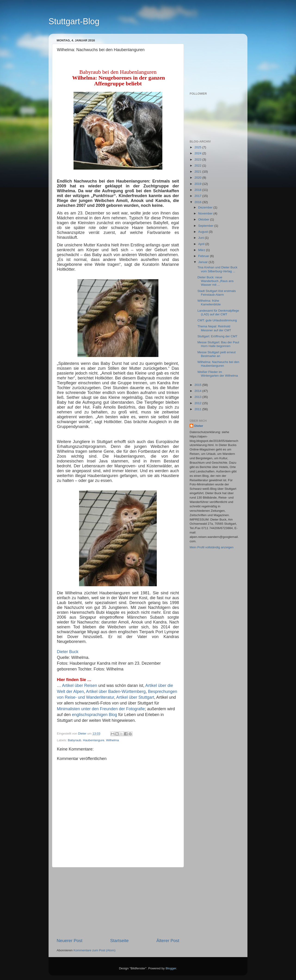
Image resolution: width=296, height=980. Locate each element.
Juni (202, 238)
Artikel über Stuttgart (135, 697)
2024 (198, 153)
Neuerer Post (69, 941)
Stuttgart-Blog (74, 21)
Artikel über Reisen (80, 685)
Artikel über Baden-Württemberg (116, 692)
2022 (198, 166)
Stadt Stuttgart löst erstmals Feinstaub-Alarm (217, 293)
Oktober (204, 219)
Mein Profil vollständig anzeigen (212, 547)
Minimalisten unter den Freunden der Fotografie (101, 709)
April (202, 244)
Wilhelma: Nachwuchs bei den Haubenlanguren (218, 364)
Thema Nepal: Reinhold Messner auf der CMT (214, 328)
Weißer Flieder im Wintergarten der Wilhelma (218, 374)
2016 (198, 202)
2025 (198, 147)
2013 (198, 397)
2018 (198, 190)
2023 (198, 160)
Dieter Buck (68, 652)
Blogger (171, 968)
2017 (198, 196)
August (203, 232)
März (202, 250)
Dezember (206, 207)
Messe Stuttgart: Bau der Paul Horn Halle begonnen (218, 344)
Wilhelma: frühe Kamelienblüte (209, 302)
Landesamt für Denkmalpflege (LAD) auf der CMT (218, 312)
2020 (198, 178)
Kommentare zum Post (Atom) (95, 950)
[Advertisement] (118, 902)
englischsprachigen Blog (94, 715)
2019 (198, 184)
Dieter (199, 426)
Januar (203, 262)
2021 (198, 172)
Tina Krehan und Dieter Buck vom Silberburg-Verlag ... (217, 269)
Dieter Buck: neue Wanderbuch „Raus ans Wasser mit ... (216, 281)
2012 (198, 403)
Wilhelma (112, 740)
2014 (198, 391)
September (206, 226)
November (206, 213)
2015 (198, 385)
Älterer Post (168, 941)
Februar (204, 256)
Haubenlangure (94, 740)
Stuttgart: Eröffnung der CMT (217, 336)
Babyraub (74, 740)
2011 (198, 409)
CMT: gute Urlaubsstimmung (217, 320)
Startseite (119, 941)
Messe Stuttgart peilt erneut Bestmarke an (217, 354)
